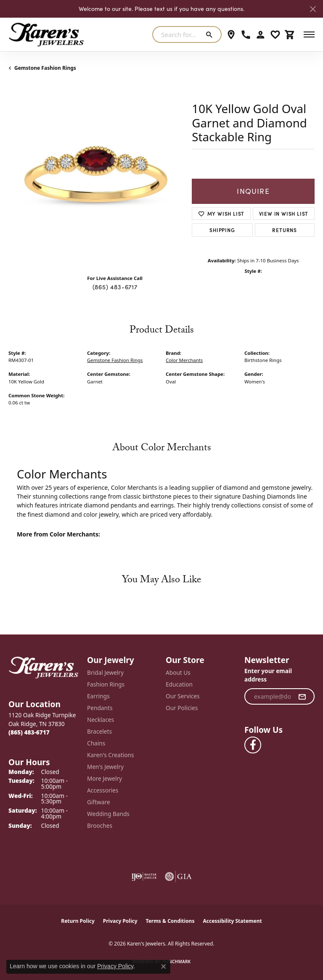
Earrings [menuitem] (98, 696)
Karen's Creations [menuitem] (110, 755)
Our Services (183, 696)
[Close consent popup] (164, 967)
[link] (231, 34)
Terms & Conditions (170, 921)
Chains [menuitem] (96, 743)
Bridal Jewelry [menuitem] (105, 672)
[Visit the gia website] (178, 877)
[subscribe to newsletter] (302, 697)
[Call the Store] (29, 732)
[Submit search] (211, 34)
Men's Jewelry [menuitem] (105, 767)
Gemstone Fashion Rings (45, 68)
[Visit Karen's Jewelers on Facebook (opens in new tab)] (253, 745)
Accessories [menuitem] (103, 790)
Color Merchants (184, 360)
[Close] (313, 9)
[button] (261, 34)
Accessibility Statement (232, 921)
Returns (285, 230)
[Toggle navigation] (309, 34)
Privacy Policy (120, 921)
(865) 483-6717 (115, 287)
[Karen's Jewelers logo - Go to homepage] (46, 34)
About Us (178, 672)
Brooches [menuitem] (100, 825)
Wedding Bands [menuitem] (108, 814)
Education (179, 684)
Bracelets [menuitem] (99, 731)
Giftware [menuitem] (99, 802)
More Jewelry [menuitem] (105, 778)
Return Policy (78, 921)
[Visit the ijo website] (144, 877)
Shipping (222, 230)
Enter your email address (268, 675)
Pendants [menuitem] (100, 708)
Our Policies (182, 708)
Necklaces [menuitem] (101, 720)
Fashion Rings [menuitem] (106, 684)
